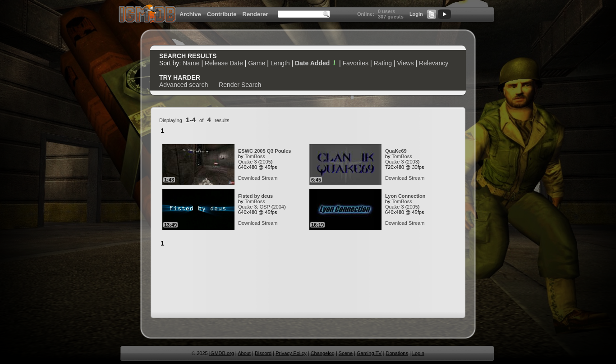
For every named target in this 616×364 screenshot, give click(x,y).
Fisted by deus (255, 196)
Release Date (224, 63)
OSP (265, 207)
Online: (366, 14)
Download (249, 178)
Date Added (316, 63)
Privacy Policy (291, 353)
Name (191, 63)
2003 (412, 162)
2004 (278, 207)
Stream (269, 178)
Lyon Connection (405, 196)
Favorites (356, 63)
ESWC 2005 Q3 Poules (264, 151)
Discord (263, 353)
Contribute (222, 14)
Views (405, 63)
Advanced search (184, 85)
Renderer (255, 14)
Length (280, 63)
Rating (383, 63)
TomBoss (255, 156)
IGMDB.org (222, 353)
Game (257, 63)
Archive (190, 14)
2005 (265, 162)
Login (416, 14)
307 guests (391, 17)
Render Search (240, 85)
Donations (397, 353)
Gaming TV (369, 353)
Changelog (323, 353)
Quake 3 (248, 162)
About (244, 353)
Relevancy (434, 63)
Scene (346, 353)
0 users (387, 11)
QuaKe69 (396, 151)
